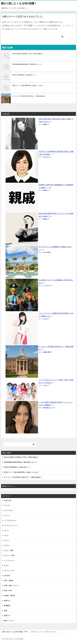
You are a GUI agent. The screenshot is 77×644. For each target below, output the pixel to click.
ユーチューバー (9, 571)
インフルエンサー (10, 520)
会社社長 (7, 576)
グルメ (6, 530)
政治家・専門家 (47, 352)
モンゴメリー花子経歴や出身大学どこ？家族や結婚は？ (29, 96)
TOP (15, 632)
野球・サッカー (9, 621)
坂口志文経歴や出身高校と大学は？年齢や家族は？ (28, 54)
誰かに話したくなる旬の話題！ (19, 3)
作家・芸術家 (9, 580)
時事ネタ (45, 190)
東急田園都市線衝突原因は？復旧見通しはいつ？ (27, 64)
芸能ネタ (45, 124)
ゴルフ (6, 535)
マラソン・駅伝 (9, 555)
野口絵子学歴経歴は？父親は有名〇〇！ (25, 75)
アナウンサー (46, 157)
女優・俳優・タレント (48, 408)
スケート (7, 541)
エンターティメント (11, 525)
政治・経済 (8, 590)
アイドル (45, 319)
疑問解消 (7, 606)
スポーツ (7, 545)
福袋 (6, 611)
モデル (6, 565)
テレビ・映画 (46, 252)
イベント (7, 515)
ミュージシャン (47, 286)
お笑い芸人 (8, 500)
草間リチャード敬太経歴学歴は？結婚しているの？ (28, 85)
